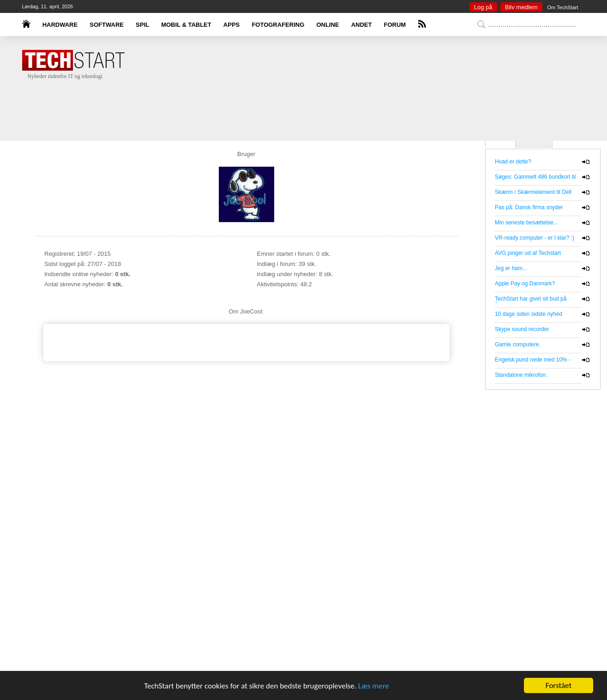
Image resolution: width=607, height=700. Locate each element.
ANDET (362, 25)
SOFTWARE (107, 25)
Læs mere (374, 686)
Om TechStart (562, 7)
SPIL (142, 25)
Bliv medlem (521, 7)
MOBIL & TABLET (186, 25)
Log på (483, 7)
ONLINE (328, 25)
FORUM (395, 25)
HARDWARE (60, 25)
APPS (231, 25)
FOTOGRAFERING (278, 25)
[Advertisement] (318, 102)
